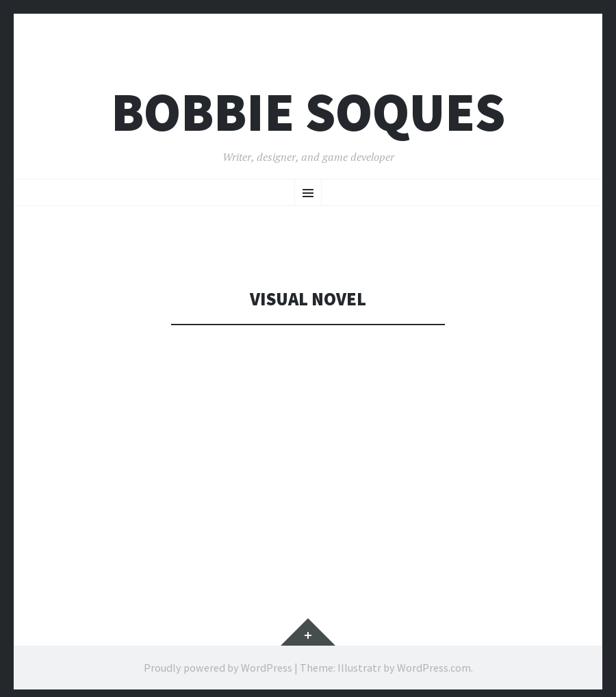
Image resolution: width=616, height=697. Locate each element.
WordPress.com (434, 668)
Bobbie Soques (308, 112)
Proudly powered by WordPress (218, 668)
